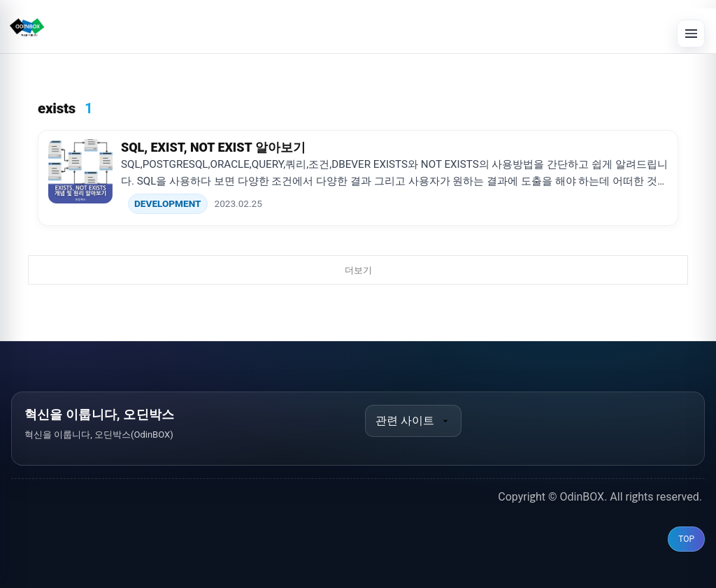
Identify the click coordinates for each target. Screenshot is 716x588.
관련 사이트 (413, 421)
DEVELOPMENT (168, 203)
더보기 (358, 270)
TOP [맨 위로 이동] (686, 539)
